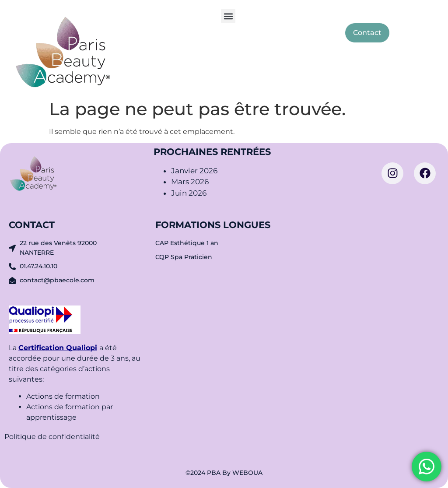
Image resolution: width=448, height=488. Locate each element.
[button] (228, 16)
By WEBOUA (242, 473)
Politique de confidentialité (53, 437)
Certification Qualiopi (58, 348)
